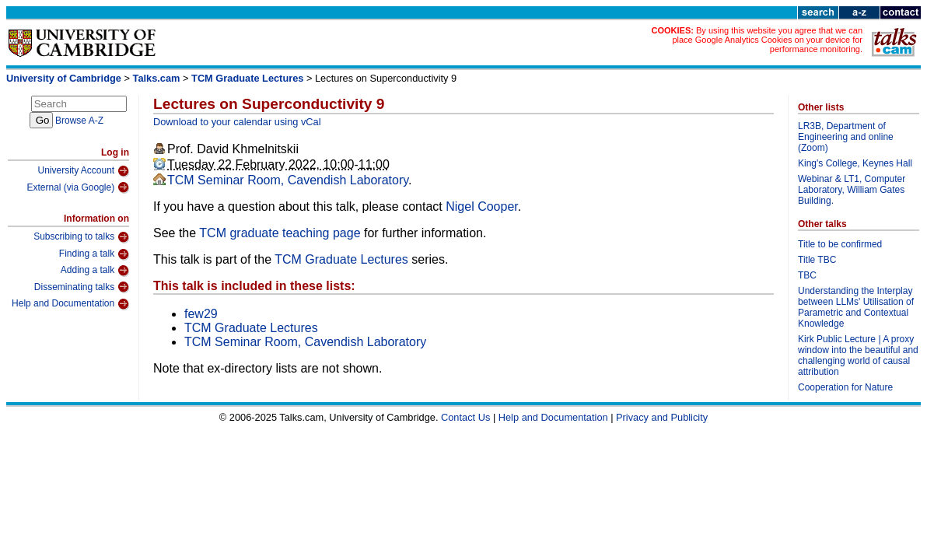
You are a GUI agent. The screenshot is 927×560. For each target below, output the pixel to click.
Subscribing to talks (81, 237)
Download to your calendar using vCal (237, 122)
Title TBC (817, 260)
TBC (807, 275)
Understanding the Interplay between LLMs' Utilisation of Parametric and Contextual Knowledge (856, 307)
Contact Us (465, 417)
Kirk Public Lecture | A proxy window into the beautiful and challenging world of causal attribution (858, 355)
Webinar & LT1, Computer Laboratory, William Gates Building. (852, 190)
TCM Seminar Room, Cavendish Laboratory (288, 180)
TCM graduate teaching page (280, 233)
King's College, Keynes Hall (855, 163)
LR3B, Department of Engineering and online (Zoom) (846, 137)
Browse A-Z (79, 121)
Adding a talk (95, 271)
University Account (83, 171)
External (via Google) (78, 187)
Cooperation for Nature (845, 387)
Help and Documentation (70, 304)
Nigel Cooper (482, 206)
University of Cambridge (64, 78)
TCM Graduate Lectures (247, 78)
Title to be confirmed (840, 244)
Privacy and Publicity (662, 417)
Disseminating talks (82, 287)
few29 (201, 314)
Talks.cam (157, 78)
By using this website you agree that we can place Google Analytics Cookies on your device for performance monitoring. (767, 40)
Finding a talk (94, 254)
